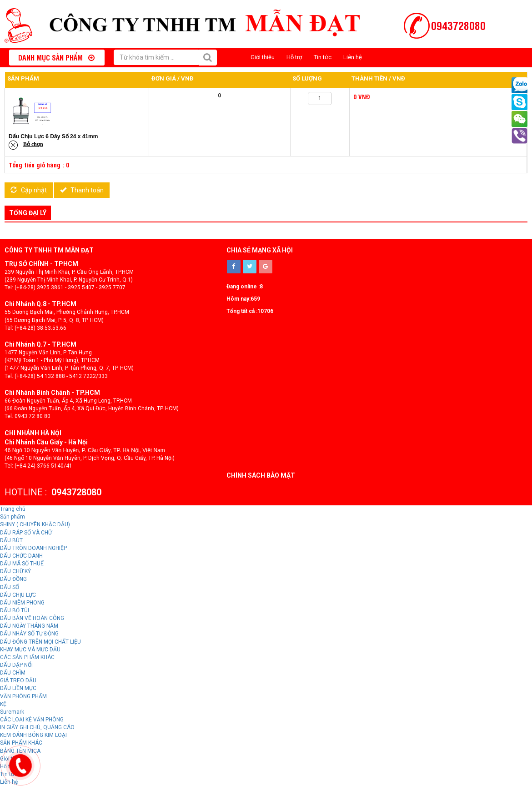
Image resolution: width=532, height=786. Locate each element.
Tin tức (323, 57)
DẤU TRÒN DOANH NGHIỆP (33, 548)
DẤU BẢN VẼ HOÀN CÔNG (32, 618)
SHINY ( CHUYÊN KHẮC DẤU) (35, 524)
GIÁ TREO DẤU (18, 680)
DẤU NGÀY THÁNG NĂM (29, 626)
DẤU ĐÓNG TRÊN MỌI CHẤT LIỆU (40, 642)
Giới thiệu (263, 57)
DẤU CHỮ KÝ (15, 571)
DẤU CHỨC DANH (21, 556)
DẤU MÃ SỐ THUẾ (22, 564)
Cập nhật (29, 190)
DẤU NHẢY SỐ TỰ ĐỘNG (29, 634)
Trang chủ (13, 509)
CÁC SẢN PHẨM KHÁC (27, 657)
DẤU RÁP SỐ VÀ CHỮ (26, 533)
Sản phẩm (13, 517)
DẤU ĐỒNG (13, 579)
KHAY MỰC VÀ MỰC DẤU (30, 650)
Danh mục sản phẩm (56, 57)
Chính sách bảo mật (261, 475)
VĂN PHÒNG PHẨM (23, 696)
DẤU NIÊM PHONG (22, 603)
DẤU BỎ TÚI (15, 610)
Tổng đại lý (28, 213)
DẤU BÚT (11, 540)
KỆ (3, 704)
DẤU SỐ (10, 587)
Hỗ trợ (294, 57)
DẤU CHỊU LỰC (18, 595)
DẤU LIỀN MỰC (18, 688)
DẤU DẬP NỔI (16, 665)
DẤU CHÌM (13, 673)
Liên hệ (353, 57)
